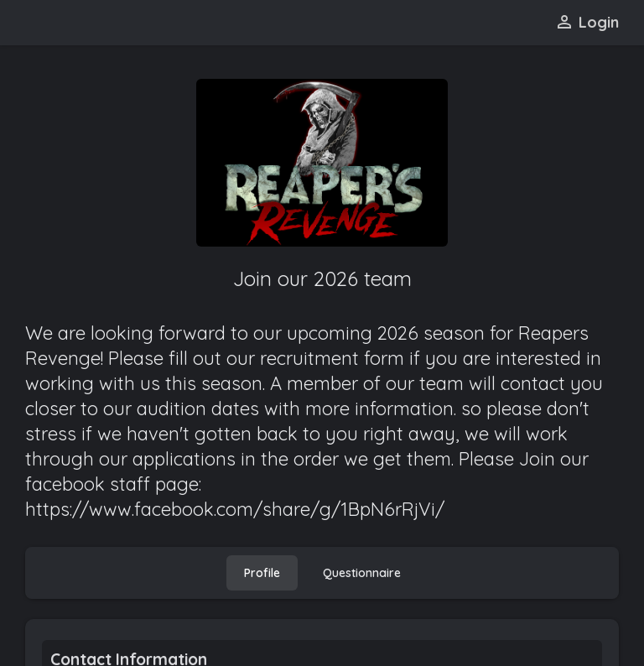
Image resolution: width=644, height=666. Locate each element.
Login (587, 22)
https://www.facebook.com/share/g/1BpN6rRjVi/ (235, 509)
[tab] (262, 573)
